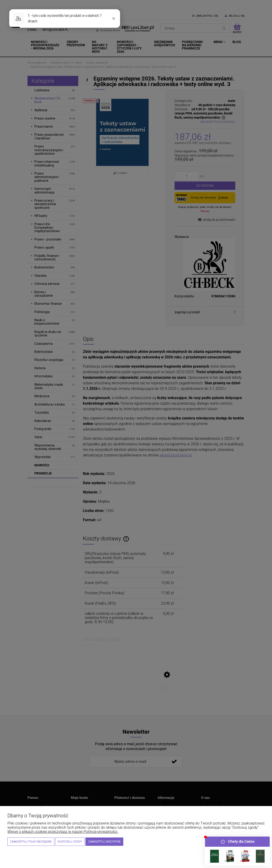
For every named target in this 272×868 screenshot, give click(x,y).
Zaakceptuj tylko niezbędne (31, 842)
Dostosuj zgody (70, 842)
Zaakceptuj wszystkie (104, 842)
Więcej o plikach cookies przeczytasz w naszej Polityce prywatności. (63, 832)
